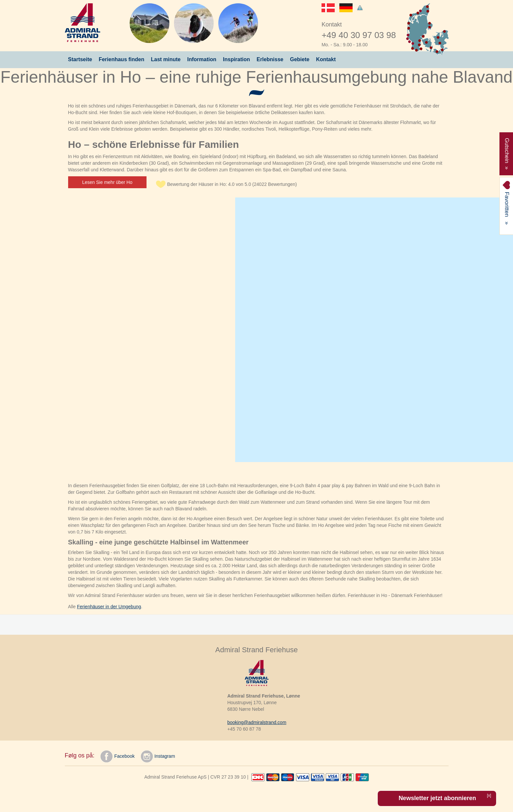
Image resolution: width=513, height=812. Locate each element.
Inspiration (236, 59)
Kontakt (326, 59)
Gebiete (300, 59)
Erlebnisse (270, 59)
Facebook (117, 756)
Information (202, 59)
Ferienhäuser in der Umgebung (109, 607)
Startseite (80, 59)
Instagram (158, 756)
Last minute (166, 59)
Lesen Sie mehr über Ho (107, 182)
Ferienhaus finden (121, 59)
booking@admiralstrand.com (257, 722)
